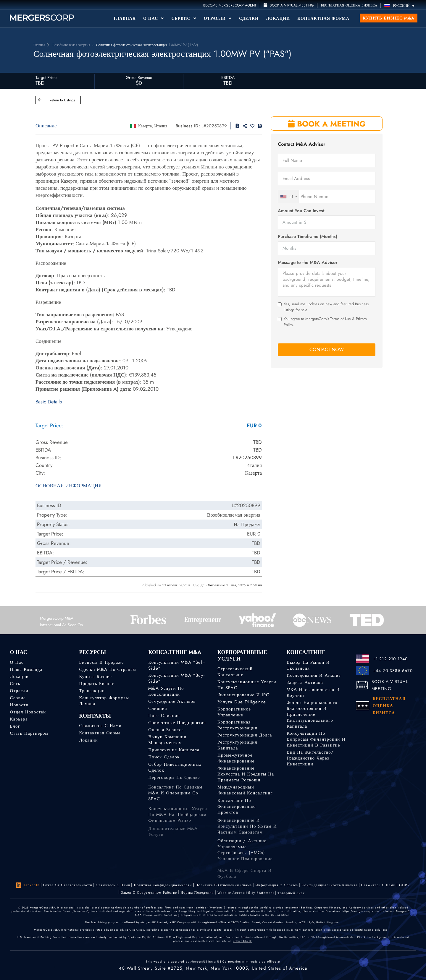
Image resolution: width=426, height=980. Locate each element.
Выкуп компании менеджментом (167, 740)
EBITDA (228, 77)
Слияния (158, 708)
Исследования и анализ (314, 675)
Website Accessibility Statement (246, 896)
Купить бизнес (95, 676)
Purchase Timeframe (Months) (308, 237)
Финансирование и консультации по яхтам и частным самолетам (247, 838)
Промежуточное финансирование (236, 759)
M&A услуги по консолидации (166, 691)
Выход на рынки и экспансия (308, 665)
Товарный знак (291, 898)
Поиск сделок (164, 758)
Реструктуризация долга (245, 735)
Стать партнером (29, 735)
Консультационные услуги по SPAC (247, 685)
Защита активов (305, 682)
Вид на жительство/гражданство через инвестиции (310, 758)
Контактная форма (323, 18)
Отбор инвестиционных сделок (175, 773)
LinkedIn (28, 885)
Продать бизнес (97, 684)
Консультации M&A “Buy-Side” (176, 678)
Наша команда (26, 669)
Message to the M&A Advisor (308, 263)
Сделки (249, 18)
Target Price (46, 77)
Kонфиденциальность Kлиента (329, 885)
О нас (17, 662)
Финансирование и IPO (244, 695)
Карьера (19, 719)
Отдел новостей (28, 712)
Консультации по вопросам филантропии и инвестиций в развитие (316, 739)
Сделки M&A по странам (108, 669)
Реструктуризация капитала (237, 745)
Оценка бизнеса (166, 730)
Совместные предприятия (177, 723)
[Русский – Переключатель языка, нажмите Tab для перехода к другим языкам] (401, 5)
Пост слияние (164, 715)
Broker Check (242, 941)
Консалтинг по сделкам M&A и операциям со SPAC (175, 807)
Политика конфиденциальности (163, 885)
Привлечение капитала (174, 750)
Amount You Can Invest (301, 211)
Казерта (145, 126)
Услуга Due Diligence (242, 702)
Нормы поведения (197, 894)
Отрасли (218, 18)
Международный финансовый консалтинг (245, 793)
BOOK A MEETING (327, 124)
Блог (15, 727)
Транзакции (92, 691)
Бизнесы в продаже (101, 662)
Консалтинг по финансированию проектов (237, 814)
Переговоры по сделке (174, 781)
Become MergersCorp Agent (230, 5)
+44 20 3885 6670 (393, 671)
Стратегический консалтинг (235, 672)
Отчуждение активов (172, 701)
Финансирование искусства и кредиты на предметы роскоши (246, 776)
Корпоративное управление (234, 712)
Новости (19, 705)
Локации (278, 18)
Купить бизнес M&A (389, 18)
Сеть (15, 684)
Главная (125, 18)
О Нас (154, 18)
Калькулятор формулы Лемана (104, 701)
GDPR (405, 885)
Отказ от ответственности (68, 885)
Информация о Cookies (277, 885)
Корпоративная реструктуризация (237, 725)
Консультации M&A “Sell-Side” (176, 665)
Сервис (184, 18)
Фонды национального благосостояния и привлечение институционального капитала (312, 714)
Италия (161, 126)
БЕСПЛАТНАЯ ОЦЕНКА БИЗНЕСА (349, 5)
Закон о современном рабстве (149, 893)
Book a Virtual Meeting (289, 5)
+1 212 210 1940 (390, 659)
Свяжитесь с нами (100, 727)
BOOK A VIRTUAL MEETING (390, 685)
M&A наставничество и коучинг (313, 692)
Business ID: (188, 126)
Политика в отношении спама (224, 885)
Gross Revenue (139, 77)
